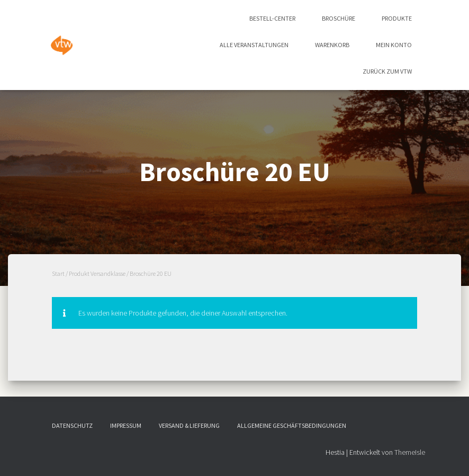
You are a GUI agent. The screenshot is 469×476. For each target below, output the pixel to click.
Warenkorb (332, 45)
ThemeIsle (410, 452)
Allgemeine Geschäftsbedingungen (292, 425)
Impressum (126, 425)
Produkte (397, 18)
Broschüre (339, 18)
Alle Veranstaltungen (254, 45)
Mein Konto (394, 45)
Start (58, 273)
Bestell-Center (272, 18)
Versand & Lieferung (189, 425)
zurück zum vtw (387, 71)
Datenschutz (72, 425)
